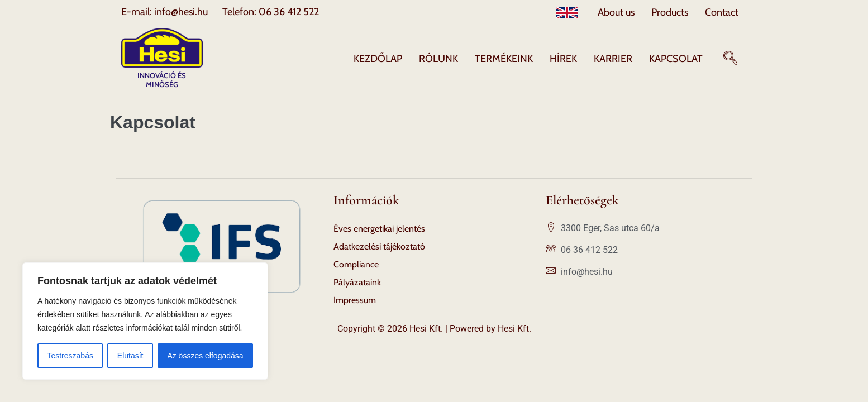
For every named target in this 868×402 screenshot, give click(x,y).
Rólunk (438, 59)
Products (670, 12)
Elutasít (130, 356)
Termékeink (504, 59)
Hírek (563, 59)
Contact (722, 12)
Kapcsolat (676, 59)
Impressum (355, 300)
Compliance (356, 264)
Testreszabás (70, 356)
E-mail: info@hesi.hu (164, 12)
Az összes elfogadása (205, 356)
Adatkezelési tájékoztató (379, 247)
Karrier (613, 59)
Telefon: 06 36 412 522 (271, 12)
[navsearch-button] (731, 59)
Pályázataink (357, 282)
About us (616, 12)
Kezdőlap (378, 59)
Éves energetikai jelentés (379, 229)
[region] (145, 321)
